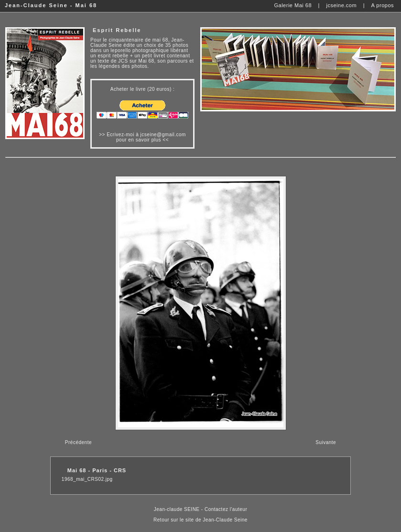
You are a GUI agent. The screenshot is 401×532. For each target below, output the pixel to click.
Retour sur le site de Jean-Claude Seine (200, 520)
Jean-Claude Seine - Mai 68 (51, 5)
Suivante (326, 442)
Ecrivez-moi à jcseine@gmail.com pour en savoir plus (146, 137)
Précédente (78, 442)
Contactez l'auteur (226, 509)
